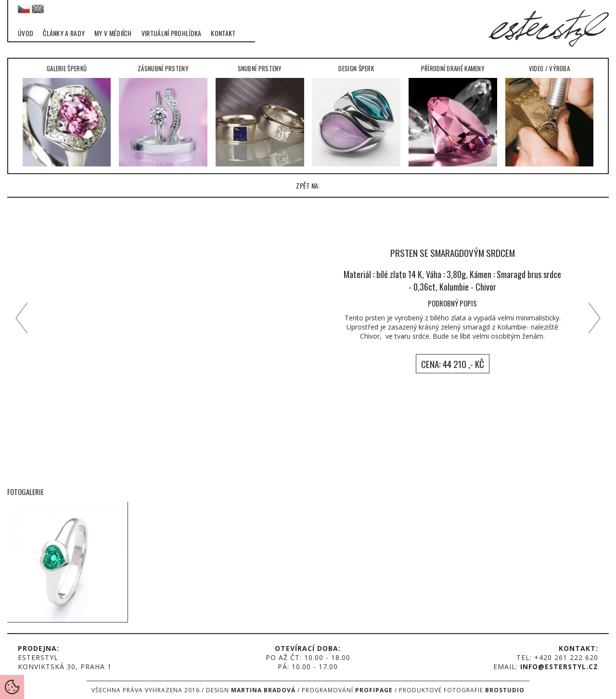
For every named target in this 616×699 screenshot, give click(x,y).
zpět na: (308, 185)
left (19, 318)
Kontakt (223, 33)
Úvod (26, 33)
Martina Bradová (263, 690)
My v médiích (113, 33)
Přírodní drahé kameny (453, 115)
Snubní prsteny (260, 115)
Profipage (374, 690)
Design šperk (356, 115)
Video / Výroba (550, 115)
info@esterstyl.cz (559, 667)
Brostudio (505, 690)
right (597, 318)
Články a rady (64, 33)
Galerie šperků (67, 115)
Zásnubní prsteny (163, 115)
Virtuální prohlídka (172, 33)
